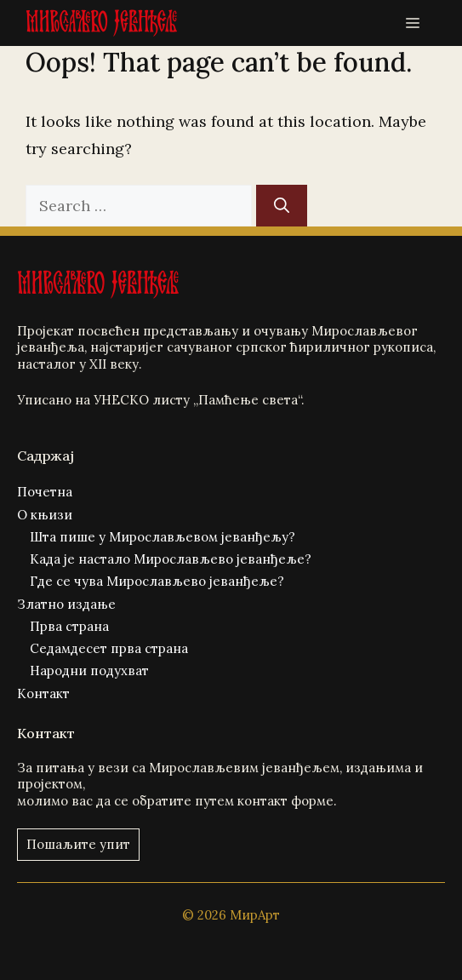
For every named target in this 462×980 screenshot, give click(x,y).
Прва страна (69, 626)
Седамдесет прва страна (109, 648)
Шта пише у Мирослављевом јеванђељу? (163, 537)
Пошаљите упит (78, 844)
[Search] (282, 206)
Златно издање (66, 604)
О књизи (45, 515)
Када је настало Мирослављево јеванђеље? (171, 559)
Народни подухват (89, 671)
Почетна (45, 492)
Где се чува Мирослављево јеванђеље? (157, 581)
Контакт (43, 693)
